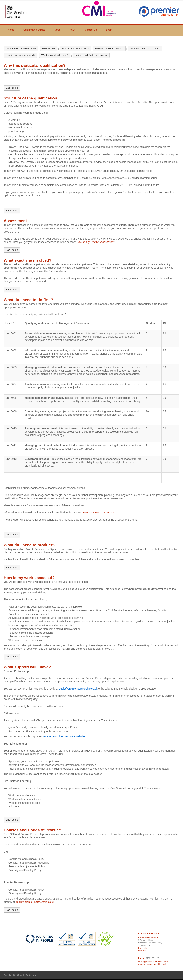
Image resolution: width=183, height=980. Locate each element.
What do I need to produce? (145, 48)
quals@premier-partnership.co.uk (35, 902)
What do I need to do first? (109, 48)
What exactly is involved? (75, 48)
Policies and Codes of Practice (91, 55)
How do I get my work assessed (95, 242)
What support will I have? (55, 55)
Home (11, 30)
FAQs (73, 30)
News (57, 30)
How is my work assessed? (20, 55)
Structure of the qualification (21, 48)
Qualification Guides (34, 30)
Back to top (12, 88)
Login (109, 30)
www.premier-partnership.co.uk (152, 964)
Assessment (49, 48)
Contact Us (91, 30)
